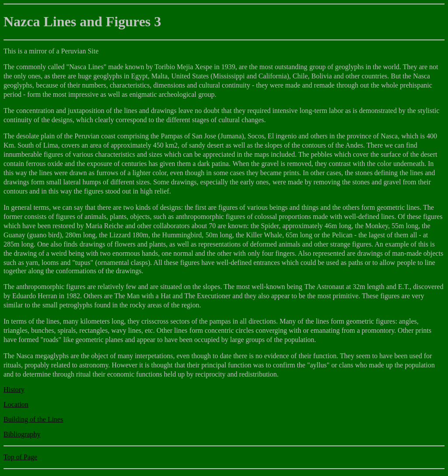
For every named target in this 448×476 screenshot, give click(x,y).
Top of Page (20, 457)
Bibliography (22, 434)
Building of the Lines (33, 419)
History (14, 390)
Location (16, 404)
